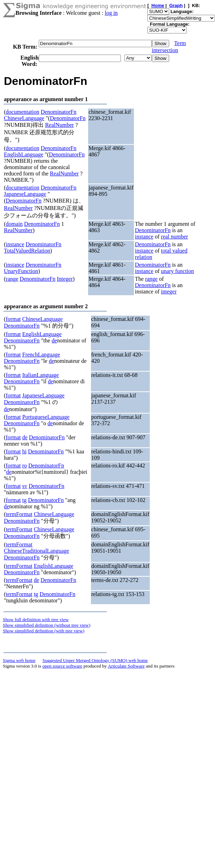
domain (14, 224)
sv (25, 486)
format (13, 319)
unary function (178, 271)
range (12, 279)
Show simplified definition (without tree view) (47, 625)
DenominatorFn (58, 112)
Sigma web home (19, 660)
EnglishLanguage (24, 154)
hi (24, 451)
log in (111, 13)
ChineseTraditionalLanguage (36, 551)
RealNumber (60, 125)
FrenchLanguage (41, 355)
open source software (62, 666)
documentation (22, 112)
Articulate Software (126, 666)
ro (24, 466)
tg (24, 500)
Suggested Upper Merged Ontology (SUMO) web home (95, 660)
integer (169, 292)
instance (144, 237)
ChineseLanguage (24, 118)
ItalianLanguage (41, 375)
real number (175, 237)
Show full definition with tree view (36, 619)
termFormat (19, 514)
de (54, 340)
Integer (65, 279)
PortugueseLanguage (46, 417)
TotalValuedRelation (27, 251)
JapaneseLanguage (25, 194)
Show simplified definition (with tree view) (44, 631)
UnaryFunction (21, 271)
